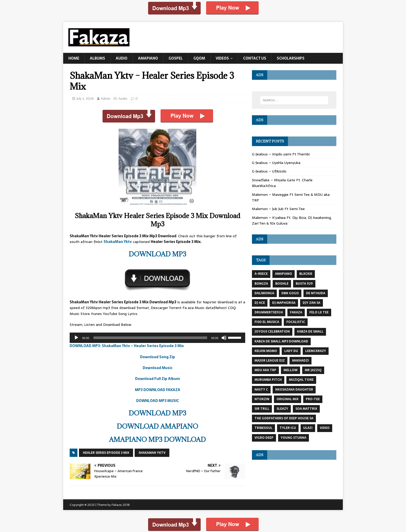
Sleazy (282, 409)
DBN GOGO (290, 293)
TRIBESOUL (263, 428)
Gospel (176, 58)
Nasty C (261, 390)
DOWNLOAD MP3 (157, 254)
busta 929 (304, 284)
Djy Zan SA (311, 303)
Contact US (255, 58)
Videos (222, 58)
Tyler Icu (288, 428)
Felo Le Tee (319, 312)
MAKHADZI (300, 361)
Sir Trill (262, 409)
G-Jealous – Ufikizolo (269, 171)
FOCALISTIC (296, 322)
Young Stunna (293, 438)
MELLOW (291, 370)
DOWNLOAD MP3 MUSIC (158, 401)
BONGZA (261, 284)
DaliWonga (264, 293)
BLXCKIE (306, 274)
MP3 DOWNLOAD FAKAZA (158, 390)
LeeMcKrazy (316, 351)
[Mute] (224, 338)
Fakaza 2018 (121, 505)
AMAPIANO (284, 274)
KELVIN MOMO (266, 351)
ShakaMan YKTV (152, 453)
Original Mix (288, 399)
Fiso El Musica (267, 322)
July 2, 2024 (85, 99)
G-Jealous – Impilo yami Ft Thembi (281, 154)
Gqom (199, 58)
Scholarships (291, 58)
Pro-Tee (313, 399)
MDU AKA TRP (265, 370)
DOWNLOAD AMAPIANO (157, 426)
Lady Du (291, 351)
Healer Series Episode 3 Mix (106, 453)
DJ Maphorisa (284, 303)
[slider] (150, 338)
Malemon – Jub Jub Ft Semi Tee (278, 209)
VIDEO (325, 428)
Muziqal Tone (301, 380)
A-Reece (261, 274)
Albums (97, 58)
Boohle (282, 284)
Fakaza (296, 312)
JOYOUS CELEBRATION (272, 332)
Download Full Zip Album (158, 379)
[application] (157, 338)
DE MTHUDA (316, 293)
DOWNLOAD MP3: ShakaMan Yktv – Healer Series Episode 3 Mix (127, 346)
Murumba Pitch (268, 380)
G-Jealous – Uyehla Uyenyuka (276, 163)
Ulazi (308, 428)
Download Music (158, 368)
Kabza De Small (310, 332)
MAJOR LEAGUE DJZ (270, 361)
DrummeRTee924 (269, 312)
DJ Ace (260, 303)
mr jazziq (313, 370)
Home (74, 58)
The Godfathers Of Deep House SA (284, 418)
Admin (106, 99)
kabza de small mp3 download (281, 341)
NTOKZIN (262, 399)
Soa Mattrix (306, 409)
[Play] (76, 338)
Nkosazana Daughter (294, 390)
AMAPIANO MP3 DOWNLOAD (157, 439)
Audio (122, 58)
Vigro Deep (264, 438)
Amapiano (148, 58)
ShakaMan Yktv (118, 242)
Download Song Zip (158, 357)
